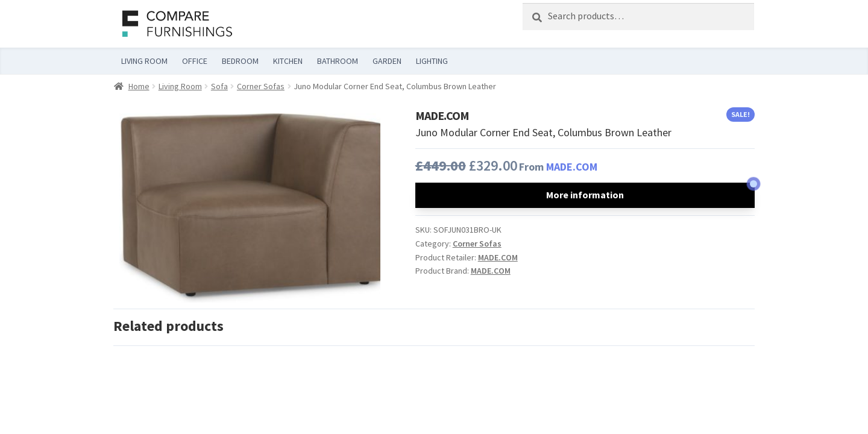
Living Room (180, 86)
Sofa (219, 86)
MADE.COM (572, 167)
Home (139, 86)
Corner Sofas (261, 86)
